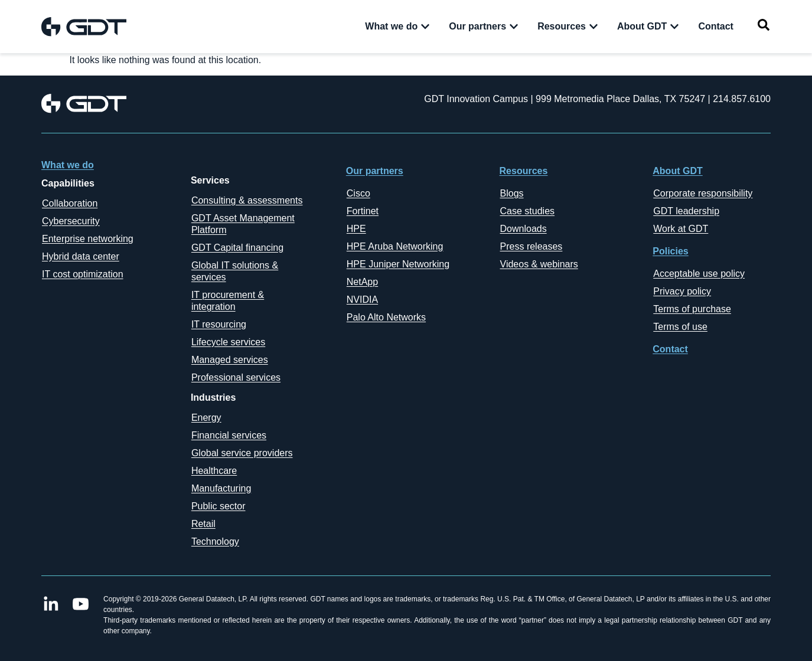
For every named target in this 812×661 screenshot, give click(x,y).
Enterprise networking (88, 239)
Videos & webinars (539, 264)
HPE (356, 229)
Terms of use (680, 327)
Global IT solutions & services (235, 271)
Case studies (528, 211)
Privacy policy (682, 291)
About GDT (677, 171)
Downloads (524, 229)
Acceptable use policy (699, 274)
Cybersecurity (71, 221)
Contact (670, 349)
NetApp (362, 282)
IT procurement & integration (228, 301)
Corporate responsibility (703, 193)
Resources (524, 171)
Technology (215, 541)
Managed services (230, 360)
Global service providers (242, 453)
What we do (68, 165)
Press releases (531, 246)
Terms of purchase (692, 309)
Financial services (229, 435)
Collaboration (70, 203)
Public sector (219, 506)
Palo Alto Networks (386, 317)
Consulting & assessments (247, 200)
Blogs (512, 193)
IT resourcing (219, 324)
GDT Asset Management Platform (243, 224)
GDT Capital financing (237, 248)
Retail (203, 524)
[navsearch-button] (764, 27)
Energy (206, 418)
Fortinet (363, 211)
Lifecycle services (228, 342)
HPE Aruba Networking (395, 246)
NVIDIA (362, 300)
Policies (670, 251)
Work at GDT (681, 229)
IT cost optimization (83, 274)
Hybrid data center (81, 256)
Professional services (236, 377)
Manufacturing (221, 488)
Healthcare (214, 471)
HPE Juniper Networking (398, 264)
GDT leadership (686, 211)
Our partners (375, 171)
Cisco (358, 193)
